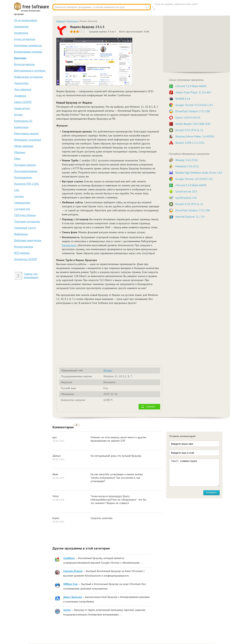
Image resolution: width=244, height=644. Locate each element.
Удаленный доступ (25, 228)
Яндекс (108, 370)
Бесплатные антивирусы (28, 45)
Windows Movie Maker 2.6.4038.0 (195, 136)
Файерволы (21, 234)
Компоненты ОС (23, 121)
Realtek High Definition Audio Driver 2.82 (199, 173)
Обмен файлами (24, 146)
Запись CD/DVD (23, 102)
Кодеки (18, 115)
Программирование (26, 171)
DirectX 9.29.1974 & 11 (189, 130)
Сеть (17, 190)
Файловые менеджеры (28, 240)
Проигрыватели (23, 177)
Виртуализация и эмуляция (30, 70)
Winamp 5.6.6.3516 (187, 160)
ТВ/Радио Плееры (25, 215)
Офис (17, 159)
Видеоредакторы (24, 64)
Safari (67, 610)
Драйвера (20, 96)
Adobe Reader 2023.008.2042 (193, 124)
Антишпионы (21, 26)
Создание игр (22, 209)
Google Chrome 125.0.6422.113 (194, 105)
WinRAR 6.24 (183, 99)
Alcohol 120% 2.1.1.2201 (190, 143)
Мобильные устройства (28, 140)
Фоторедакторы (24, 247)
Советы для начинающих (31, 276)
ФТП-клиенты (22, 253)
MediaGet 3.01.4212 (187, 166)
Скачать (151, 407)
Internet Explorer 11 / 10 (190, 217)
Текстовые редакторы (27, 221)
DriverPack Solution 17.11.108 (193, 111)
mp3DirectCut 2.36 (186, 198)
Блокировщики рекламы (28, 52)
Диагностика (21, 83)
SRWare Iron (71, 584)
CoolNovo (69, 558)
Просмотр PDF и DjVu (26, 184)
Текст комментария (194, 473)
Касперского (69, 245)
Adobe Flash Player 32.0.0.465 (193, 92)
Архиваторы (21, 33)
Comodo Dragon (73, 571)
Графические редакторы (28, 77)
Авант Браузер (73, 597)
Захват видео (22, 108)
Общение (20, 152)
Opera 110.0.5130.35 (188, 118)
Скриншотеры (22, 203)
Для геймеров (23, 89)
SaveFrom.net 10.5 (186, 191)
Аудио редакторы (25, 39)
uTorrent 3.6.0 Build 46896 (191, 86)
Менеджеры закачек (26, 133)
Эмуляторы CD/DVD (26, 259)
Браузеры (20, 58)
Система (19, 196)
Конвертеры (21, 127)
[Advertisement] (104, 335)
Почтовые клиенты (25, 165)
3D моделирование (26, 20)
